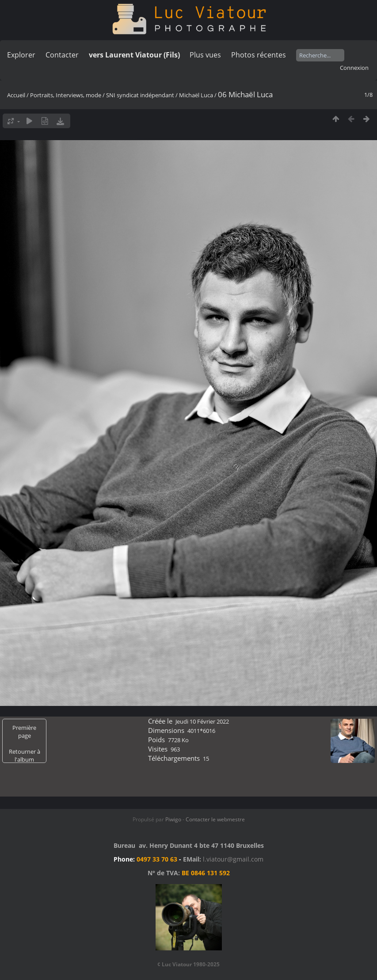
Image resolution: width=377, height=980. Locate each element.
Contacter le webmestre (215, 819)
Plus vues (205, 55)
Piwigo (173, 819)
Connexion (354, 68)
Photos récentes (259, 55)
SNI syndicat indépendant (140, 95)
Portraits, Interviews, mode (66, 95)
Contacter (62, 55)
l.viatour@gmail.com (233, 859)
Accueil (16, 95)
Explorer (21, 55)
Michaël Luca (196, 95)
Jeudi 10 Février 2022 (202, 721)
